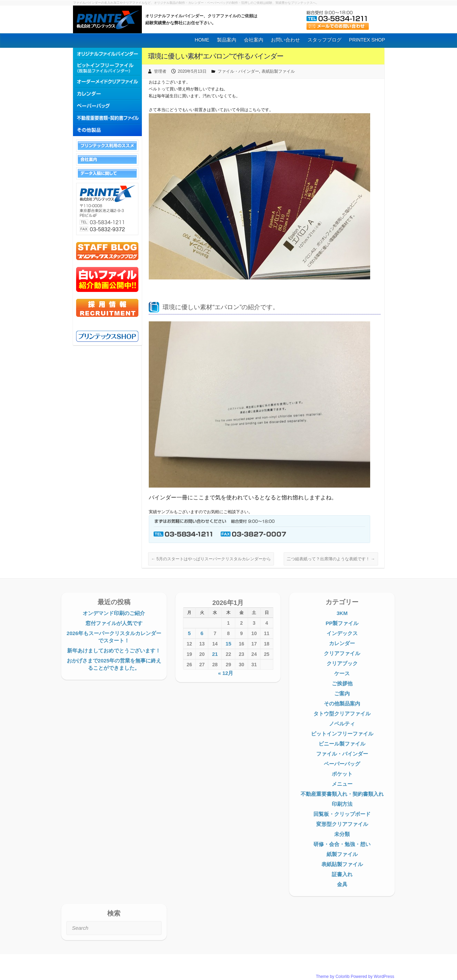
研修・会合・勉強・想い (342, 844)
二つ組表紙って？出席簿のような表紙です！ (331, 559)
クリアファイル (342, 653)
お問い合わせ (285, 40)
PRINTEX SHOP (367, 40)
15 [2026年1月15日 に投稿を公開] (228, 644)
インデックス (342, 633)
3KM (342, 613)
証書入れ (342, 874)
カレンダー (342, 643)
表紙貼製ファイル (278, 71)
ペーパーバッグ (342, 764)
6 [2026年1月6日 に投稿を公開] (202, 633)
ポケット (342, 774)
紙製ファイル (342, 854)
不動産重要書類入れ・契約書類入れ (342, 794)
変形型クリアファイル (342, 824)
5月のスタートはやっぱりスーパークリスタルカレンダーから (211, 559)
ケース (342, 673)
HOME (202, 40)
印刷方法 (342, 804)
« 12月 (226, 673)
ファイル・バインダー (238, 71)
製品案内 (227, 40)
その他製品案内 (342, 703)
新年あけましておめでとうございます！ (114, 651)
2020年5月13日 (192, 71)
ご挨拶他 (342, 683)
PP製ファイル (342, 623)
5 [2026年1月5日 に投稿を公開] (189, 633)
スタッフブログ (325, 40)
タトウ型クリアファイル (342, 714)
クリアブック (342, 663)
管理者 (160, 71)
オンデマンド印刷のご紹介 (114, 613)
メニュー (342, 784)
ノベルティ (342, 724)
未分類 (342, 834)
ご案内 (342, 693)
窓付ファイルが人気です (114, 623)
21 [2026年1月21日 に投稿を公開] (215, 654)
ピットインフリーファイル (342, 734)
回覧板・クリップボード (342, 814)
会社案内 (254, 40)
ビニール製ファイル (342, 744)
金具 (342, 884)
